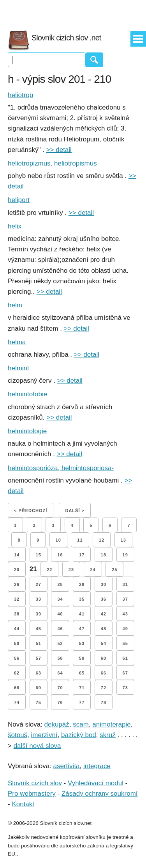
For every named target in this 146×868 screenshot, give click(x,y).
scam (81, 724)
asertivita (67, 766)
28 (60, 584)
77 (82, 702)
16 (60, 555)
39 (39, 614)
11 (80, 540)
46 (60, 629)
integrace (97, 766)
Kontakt (23, 804)
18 (104, 555)
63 (39, 673)
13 (123, 540)
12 (102, 540)
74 (17, 702)
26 (17, 584)
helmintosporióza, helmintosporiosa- (61, 468)
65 (82, 673)
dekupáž (57, 724)
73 (125, 688)
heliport (19, 200)
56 (17, 658)
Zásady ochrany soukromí (100, 794)
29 (82, 584)
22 (49, 570)
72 (104, 688)
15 (39, 555)
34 (60, 599)
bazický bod (79, 735)
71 (82, 688)
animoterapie (111, 724)
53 (82, 643)
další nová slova (37, 746)
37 (125, 599)
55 (125, 643)
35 (82, 599)
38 (17, 614)
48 (104, 629)
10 (58, 540)
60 (104, 658)
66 (104, 673)
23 (71, 570)
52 (60, 643)
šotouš (18, 735)
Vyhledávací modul (96, 783)
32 (17, 599)
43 (125, 614)
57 (39, 658)
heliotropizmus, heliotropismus (52, 163)
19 (125, 555)
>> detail (59, 150)
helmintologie (27, 431)
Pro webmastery (32, 794)
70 (60, 688)
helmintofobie (27, 394)
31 (125, 584)
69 (39, 688)
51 (39, 643)
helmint (18, 368)
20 (17, 570)
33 (39, 599)
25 (114, 570)
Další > (75, 511)
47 (82, 629)
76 (60, 702)
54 (104, 643)
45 (39, 629)
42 (104, 614)
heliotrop (20, 95)
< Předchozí (31, 511)
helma (17, 342)
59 (82, 658)
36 (104, 599)
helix (15, 226)
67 (125, 673)
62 (17, 673)
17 (82, 555)
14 (17, 555)
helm (15, 305)
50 (17, 643)
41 (82, 614)
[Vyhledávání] (47, 60)
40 (60, 614)
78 (104, 702)
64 (60, 673)
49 (125, 629)
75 (39, 702)
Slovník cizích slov (35, 783)
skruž (108, 735)
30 (104, 584)
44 (17, 629)
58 (60, 658)
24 (93, 570)
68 (17, 688)
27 (39, 584)
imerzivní (44, 735)
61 (125, 658)
